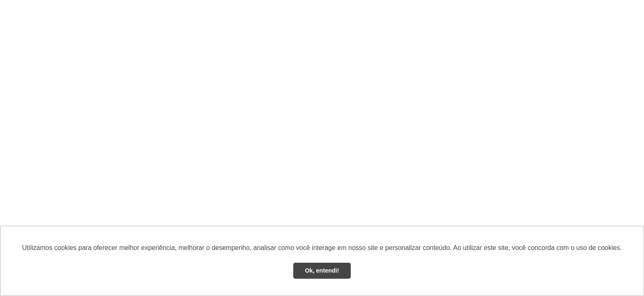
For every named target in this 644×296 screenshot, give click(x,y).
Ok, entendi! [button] (322, 271)
